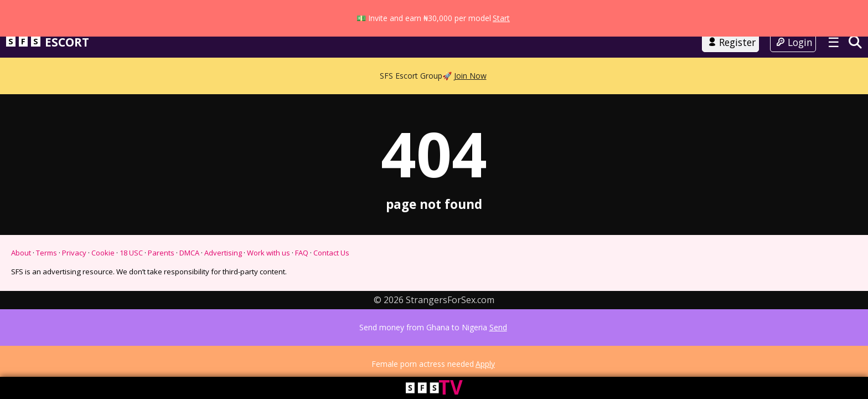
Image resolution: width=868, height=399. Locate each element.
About (21, 278)
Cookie (103, 278)
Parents (161, 278)
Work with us (268, 278)
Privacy (74, 278)
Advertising (223, 278)
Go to (434, 38)
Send (498, 350)
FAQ (302, 278)
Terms (46, 278)
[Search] (855, 67)
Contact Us (331, 278)
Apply (485, 375)
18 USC (131, 278)
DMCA (189, 278)
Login (793, 67)
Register (731, 67)
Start (501, 6)
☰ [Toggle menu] (834, 67)
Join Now (470, 89)
